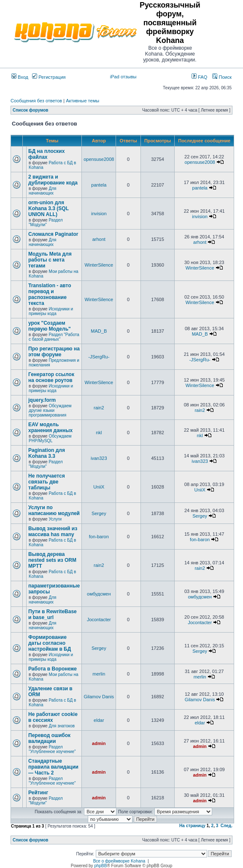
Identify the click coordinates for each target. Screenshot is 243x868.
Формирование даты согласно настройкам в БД (50, 643)
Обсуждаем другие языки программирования (50, 410)
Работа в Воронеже (53, 669)
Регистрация (49, 77)
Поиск (222, 77)
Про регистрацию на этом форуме (54, 352)
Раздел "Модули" (46, 222)
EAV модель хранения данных (50, 427)
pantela (99, 185)
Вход (20, 77)
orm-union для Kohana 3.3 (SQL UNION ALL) (49, 208)
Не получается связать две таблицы (47, 482)
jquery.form (42, 400)
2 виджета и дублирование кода (53, 180)
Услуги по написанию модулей (54, 510)
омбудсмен (99, 594)
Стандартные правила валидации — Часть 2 (53, 767)
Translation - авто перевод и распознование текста (50, 294)
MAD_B (99, 331)
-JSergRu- (99, 357)
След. (227, 826)
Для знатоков (62, 726)
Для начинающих (42, 191)
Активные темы (82, 101)
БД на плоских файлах (46, 154)
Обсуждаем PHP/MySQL (50, 438)
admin (99, 743)
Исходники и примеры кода (51, 311)
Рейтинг (38, 793)
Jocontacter (99, 620)
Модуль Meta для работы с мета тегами (50, 260)
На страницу (192, 826)
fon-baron (99, 537)
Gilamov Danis (99, 697)
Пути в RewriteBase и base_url (53, 614)
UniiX (99, 487)
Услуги (55, 519)
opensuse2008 (99, 159)
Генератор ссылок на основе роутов (51, 377)
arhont (99, 239)
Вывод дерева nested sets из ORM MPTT (52, 560)
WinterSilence (99, 265)
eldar (99, 720)
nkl (99, 433)
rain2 (99, 408)
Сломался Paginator (53, 234)
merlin (99, 674)
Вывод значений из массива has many (53, 531)
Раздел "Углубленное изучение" (52, 749)
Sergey (99, 513)
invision (99, 214)
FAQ (199, 77)
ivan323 (99, 458)
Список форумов (31, 110)
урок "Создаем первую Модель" (50, 326)
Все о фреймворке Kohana (119, 861)
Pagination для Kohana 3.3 (47, 453)
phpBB (100, 866)
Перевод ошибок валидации (49, 738)
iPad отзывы (123, 77)
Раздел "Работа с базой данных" (54, 337)
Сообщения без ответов (36, 101)
